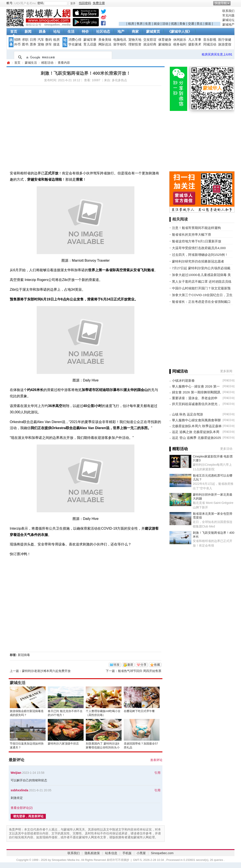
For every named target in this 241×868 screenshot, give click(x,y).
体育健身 (165, 40)
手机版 (127, 853)
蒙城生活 (31, 63)
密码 (40, 3)
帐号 (10, 3)
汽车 (41, 40)
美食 (182, 24)
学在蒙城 (75, 44)
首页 (14, 32)
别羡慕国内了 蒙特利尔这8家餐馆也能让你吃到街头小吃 (103, 747)
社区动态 (103, 32)
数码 (49, 40)
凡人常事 (195, 40)
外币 (17, 44)
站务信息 (111, 853)
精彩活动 (47, 63)
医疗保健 (225, 40)
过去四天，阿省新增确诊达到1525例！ (200, 255)
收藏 (157, 665)
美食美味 (105, 40)
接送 (208, 24)
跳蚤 (42, 32)
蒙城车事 (90, 40)
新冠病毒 (24, 655)
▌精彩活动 (179, 449)
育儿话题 (90, 44)
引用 (157, 773)
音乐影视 (210, 40)
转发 (117, 665)
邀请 (130, 665)
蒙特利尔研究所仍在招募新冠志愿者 (198, 261)
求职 (25, 40)
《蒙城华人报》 (180, 32)
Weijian (16, 773)
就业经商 (150, 44)
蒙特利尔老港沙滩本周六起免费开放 (46, 671)
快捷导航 (221, 3)
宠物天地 (135, 40)
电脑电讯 (120, 40)
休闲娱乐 (180, 40)
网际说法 (105, 44)
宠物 (41, 44)
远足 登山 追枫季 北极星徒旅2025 (196, 438)
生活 (71, 32)
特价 (85, 32)
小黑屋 (141, 853)
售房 (140, 24)
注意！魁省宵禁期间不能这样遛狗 (196, 228)
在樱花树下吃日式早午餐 (139, 711)
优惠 (174, 24)
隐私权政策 (92, 853)
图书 (25, 44)
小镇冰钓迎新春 (183, 380)
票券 (33, 44)
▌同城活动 (179, 371)
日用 (33, 40)
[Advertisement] (170, 15)
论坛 (57, 32)
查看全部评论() (22, 808)
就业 (157, 24)
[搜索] (62, 57)
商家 (135, 32)
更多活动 (226, 449)
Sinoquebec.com (162, 853)
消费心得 (75, 40)
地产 (121, 32)
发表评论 (156, 760)
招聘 (17, 40)
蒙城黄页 (153, 32)
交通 (191, 24)
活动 (165, 24)
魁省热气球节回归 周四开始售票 (140, 671)
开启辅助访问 (233, 3)
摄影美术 (195, 44)
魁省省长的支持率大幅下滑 (191, 234)
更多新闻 (226, 371)
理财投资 (135, 44)
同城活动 (210, 44)
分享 (144, 665)
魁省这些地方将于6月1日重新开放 (197, 241)
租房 (131, 24)
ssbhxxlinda (19, 790)
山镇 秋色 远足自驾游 (187, 414)
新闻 (28, 32)
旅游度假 (225, 44)
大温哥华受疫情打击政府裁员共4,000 (199, 248)
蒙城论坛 (228, 20)
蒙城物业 (165, 44)
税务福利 (180, 44)
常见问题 (228, 15)
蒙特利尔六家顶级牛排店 (63, 744)
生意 (148, 24)
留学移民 (120, 44)
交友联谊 (150, 40)
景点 (200, 24)
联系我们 (228, 11)
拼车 (49, 44)
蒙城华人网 (8, 63)
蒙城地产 (228, 24)
